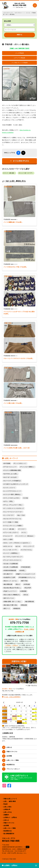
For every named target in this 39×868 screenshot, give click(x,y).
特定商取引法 (11, 765)
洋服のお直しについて (10, 799)
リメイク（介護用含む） (12, 553)
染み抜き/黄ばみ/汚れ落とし (13, 588)
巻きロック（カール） (11, 581)
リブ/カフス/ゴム (27, 550)
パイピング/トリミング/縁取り (13, 526)
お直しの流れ (7, 807)
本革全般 (27, 584)
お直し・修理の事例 (15, 13)
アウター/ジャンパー (10, 467)
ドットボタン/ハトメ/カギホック (14, 508)
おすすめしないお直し (11, 474)
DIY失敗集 (7, 463)
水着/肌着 (24, 591)
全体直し (23, 571)
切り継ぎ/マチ (8, 574)
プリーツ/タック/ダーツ (11, 533)
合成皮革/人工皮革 (10, 577)
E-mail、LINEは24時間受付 (12, 697)
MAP (28, 847)
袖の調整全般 (30, 602)
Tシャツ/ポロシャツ (20, 463)
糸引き (26, 595)
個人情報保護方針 (9, 834)
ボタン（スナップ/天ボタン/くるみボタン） (17, 543)
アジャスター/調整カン (28, 467)
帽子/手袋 (25, 581)
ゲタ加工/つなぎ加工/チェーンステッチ (16, 484)
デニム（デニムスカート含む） (14, 505)
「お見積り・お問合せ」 (12, 645)
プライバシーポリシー (13, 769)
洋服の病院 (6, 13)
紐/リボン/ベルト (9, 598)
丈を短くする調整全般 (11, 564)
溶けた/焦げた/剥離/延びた (12, 595)
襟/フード (7, 609)
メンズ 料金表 (20, 53)
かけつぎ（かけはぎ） (11, 477)
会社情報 (9, 756)
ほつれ (18, 546)
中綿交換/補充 (26, 567)
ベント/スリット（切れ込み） (25, 536)
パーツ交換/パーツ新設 (11, 522)
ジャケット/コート (10, 488)
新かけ (18, 584)
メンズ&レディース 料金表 (19, 63)
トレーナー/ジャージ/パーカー (13, 512)
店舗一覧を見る (32, 686)
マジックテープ (29, 546)
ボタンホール (8, 546)
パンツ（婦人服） (26, 13)
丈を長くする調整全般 (11, 567)
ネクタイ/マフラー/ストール (13, 519)
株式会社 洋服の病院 (20, 5)
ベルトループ (8, 536)
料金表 (5, 804)
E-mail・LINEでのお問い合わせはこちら (14, 853)
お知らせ (9, 747)
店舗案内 (6, 815)
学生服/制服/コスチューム (27, 577)
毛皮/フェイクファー (10, 591)
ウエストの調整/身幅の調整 (12, 470)
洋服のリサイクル (12, 752)
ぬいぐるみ (21, 515)
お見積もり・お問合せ (10, 817)
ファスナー (22, 529)
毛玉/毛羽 (28, 588)
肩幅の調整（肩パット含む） (13, 602)
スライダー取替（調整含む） (13, 495)
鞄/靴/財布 (17, 609)
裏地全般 (24, 605)
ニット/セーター (9, 515)
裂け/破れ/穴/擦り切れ (11, 605)
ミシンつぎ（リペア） (26, 173)
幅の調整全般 (8, 584)
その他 (26, 498)
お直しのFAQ (8, 812)
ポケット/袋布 (8, 539)
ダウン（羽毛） (9, 501)
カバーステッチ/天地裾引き (12, 481)
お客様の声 (7, 809)
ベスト (24, 533)
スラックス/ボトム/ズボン (12, 498)
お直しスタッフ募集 (13, 760)
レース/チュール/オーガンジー (13, 557)
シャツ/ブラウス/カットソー (13, 491)
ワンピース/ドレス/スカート (13, 560)
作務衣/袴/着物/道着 (10, 571)
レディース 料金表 (20, 58)
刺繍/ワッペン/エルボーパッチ (26, 574)
